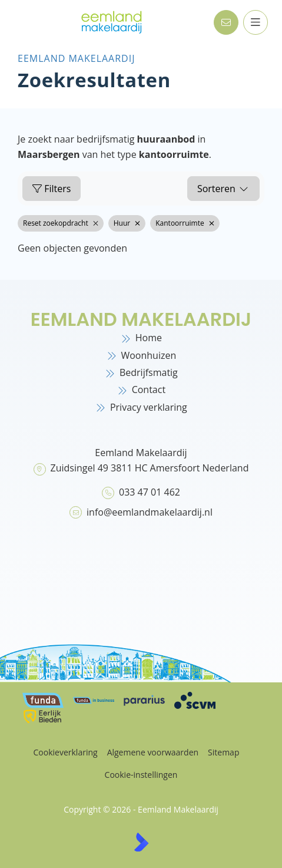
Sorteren (223, 189)
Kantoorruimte (185, 223)
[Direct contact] (225, 22)
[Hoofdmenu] (255, 22)
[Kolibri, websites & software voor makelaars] (141, 842)
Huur (127, 223)
